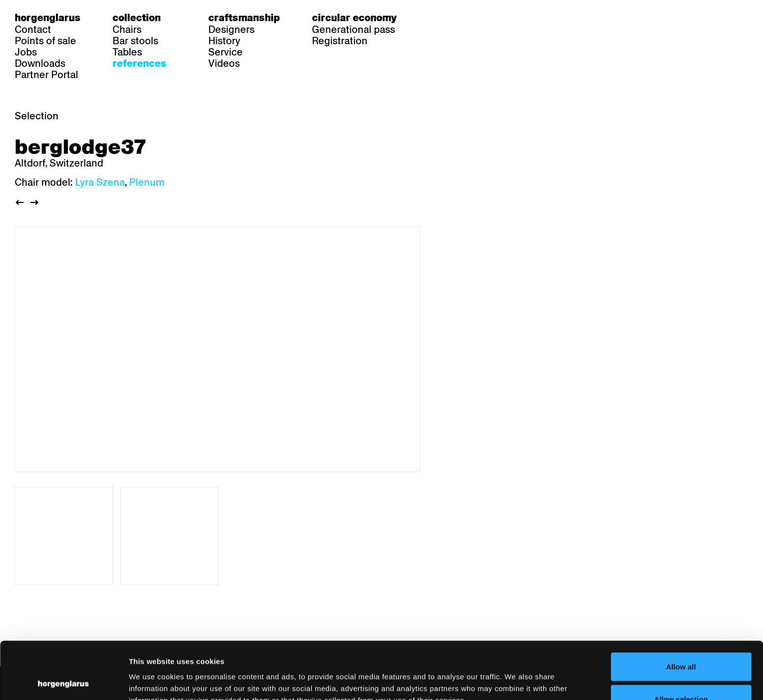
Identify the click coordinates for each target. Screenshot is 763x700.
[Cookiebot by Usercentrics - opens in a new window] (64, 681)
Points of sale (45, 41)
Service (226, 52)
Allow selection (681, 642)
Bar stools (135, 41)
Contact (33, 29)
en (472, 18)
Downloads (40, 63)
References (140, 63)
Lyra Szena (100, 182)
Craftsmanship (244, 18)
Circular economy (354, 18)
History (224, 41)
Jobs (26, 52)
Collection (137, 18)
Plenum (147, 182)
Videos (224, 63)
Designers (231, 29)
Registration (340, 41)
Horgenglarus (48, 18)
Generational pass (353, 29)
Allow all (681, 609)
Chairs (127, 29)
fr (453, 18)
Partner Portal (46, 75)
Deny (681, 674)
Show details (514, 675)
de (434, 18)
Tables (127, 52)
